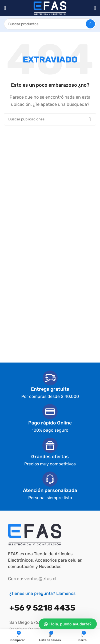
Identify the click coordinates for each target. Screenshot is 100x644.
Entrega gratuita (50, 389)
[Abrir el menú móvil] (5, 8)
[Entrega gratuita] (50, 378)
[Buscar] (50, 24)
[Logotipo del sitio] (50, 8)
